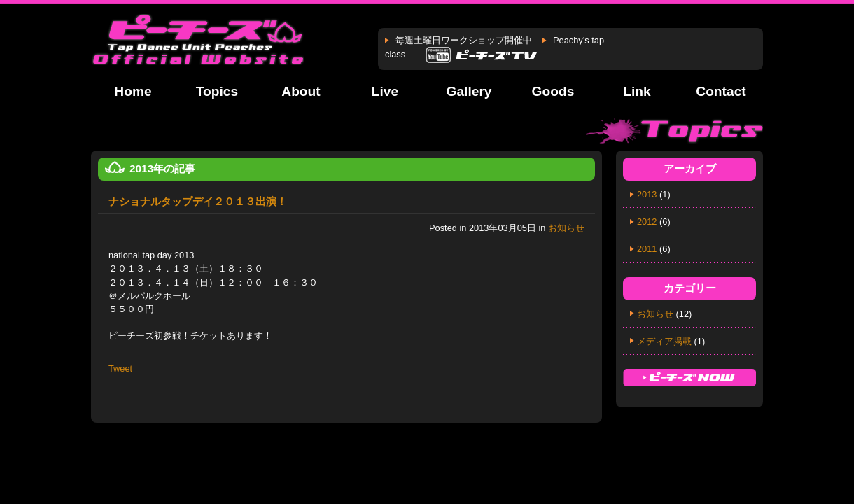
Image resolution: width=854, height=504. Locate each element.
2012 (647, 222)
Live (385, 91)
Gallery (469, 91)
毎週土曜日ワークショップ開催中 (464, 40)
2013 (647, 194)
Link (637, 91)
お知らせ (566, 228)
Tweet (120, 369)
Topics (217, 91)
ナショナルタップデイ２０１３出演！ (198, 201)
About (301, 91)
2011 (647, 249)
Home (133, 91)
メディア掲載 (664, 341)
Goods (553, 91)
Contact (721, 91)
